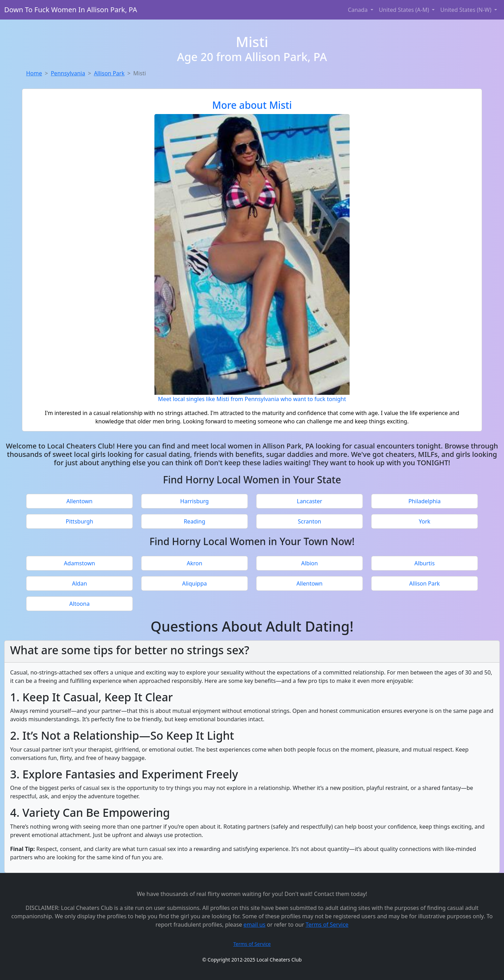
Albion (310, 563)
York (424, 521)
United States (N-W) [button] (467, 10)
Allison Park (109, 73)
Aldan (79, 583)
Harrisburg (194, 501)
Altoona (79, 604)
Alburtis (425, 563)
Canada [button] (358, 10)
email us (255, 925)
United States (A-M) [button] (405, 10)
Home (34, 73)
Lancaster (310, 501)
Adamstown (79, 563)
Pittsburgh (80, 521)
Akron (195, 563)
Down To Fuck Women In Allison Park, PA (71, 10)
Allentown (80, 501)
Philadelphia (425, 501)
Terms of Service (327, 925)
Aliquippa (195, 583)
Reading (194, 521)
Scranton (310, 521)
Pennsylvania (68, 73)
